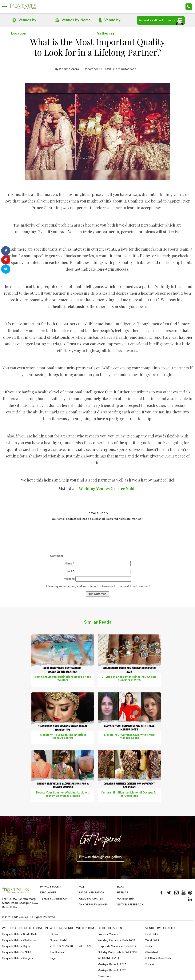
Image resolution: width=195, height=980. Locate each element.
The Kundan (57, 952)
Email (69, 571)
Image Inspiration (92, 893)
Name (69, 564)
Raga (53, 958)
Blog (120, 887)
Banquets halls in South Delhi (20, 934)
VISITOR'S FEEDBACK (131, 905)
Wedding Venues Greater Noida (108, 488)
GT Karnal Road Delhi (158, 958)
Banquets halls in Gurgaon (18, 958)
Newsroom (104, 976)
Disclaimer (48, 893)
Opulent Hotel (58, 940)
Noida (149, 946)
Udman (54, 934)
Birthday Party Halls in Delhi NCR (117, 952)
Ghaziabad (151, 952)
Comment (57, 556)
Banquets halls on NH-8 (17, 952)
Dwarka (150, 964)
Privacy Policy (51, 887)
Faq (81, 887)
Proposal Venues (108, 934)
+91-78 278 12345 (189, 7)
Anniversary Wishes (93, 905)
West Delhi (152, 940)
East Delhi (151, 934)
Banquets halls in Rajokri (17, 946)
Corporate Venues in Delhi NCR (117, 946)
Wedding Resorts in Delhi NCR (116, 940)
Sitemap (123, 893)
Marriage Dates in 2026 (112, 970)
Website (69, 579)
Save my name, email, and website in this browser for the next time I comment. (99, 586)
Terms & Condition (55, 899)
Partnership (126, 899)
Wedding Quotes (91, 899)
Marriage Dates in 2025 (112, 964)
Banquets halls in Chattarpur (19, 940)
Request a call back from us (161, 21)
